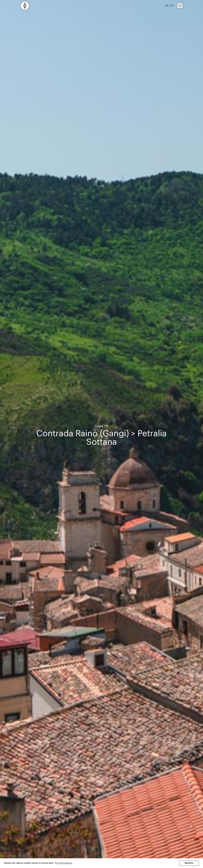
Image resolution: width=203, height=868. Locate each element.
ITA (167, 6)
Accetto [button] (189, 863)
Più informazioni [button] (64, 863)
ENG (172, 6)
